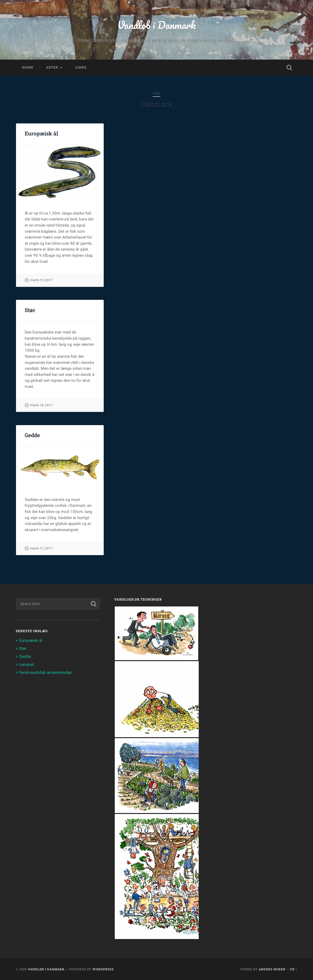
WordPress (103, 969)
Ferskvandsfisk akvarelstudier (46, 672)
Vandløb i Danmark (156, 25)
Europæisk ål (41, 133)
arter (52, 67)
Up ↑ (294, 969)
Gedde (32, 435)
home (28, 67)
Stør (30, 310)
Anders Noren (272, 969)
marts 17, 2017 (41, 548)
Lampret (27, 664)
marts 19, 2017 (41, 280)
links (81, 67)
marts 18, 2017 (41, 405)
